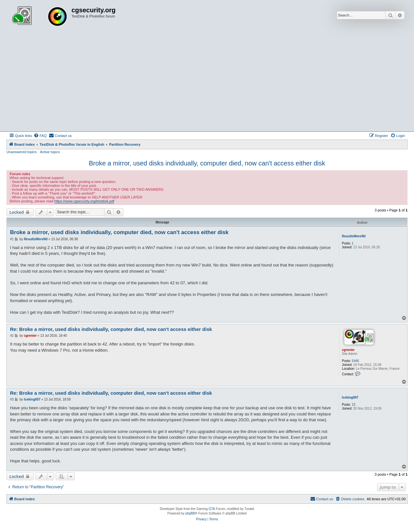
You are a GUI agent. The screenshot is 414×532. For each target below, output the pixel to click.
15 (354, 405)
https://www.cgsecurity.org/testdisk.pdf (84, 201)
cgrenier (348, 350)
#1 (12, 239)
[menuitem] (40, 136)
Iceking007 (350, 397)
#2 (12, 336)
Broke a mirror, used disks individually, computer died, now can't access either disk (207, 163)
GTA (212, 509)
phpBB (190, 513)
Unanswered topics (22, 152)
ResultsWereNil (354, 236)
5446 (355, 361)
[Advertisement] (207, 83)
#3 (12, 399)
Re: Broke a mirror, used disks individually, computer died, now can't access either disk (111, 329)
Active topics (50, 152)
